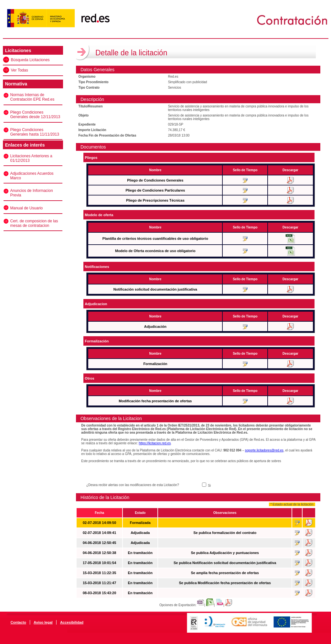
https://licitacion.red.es (155, 443)
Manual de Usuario (27, 208)
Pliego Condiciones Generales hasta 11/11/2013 (35, 132)
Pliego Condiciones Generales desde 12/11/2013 (35, 115)
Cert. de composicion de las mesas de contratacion (34, 223)
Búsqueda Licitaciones (30, 60)
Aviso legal (43, 622)
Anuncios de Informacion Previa (32, 193)
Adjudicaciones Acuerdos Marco (32, 176)
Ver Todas (20, 70)
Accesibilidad (72, 622)
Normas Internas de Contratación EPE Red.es (32, 97)
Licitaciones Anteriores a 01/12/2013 (31, 158)
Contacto (18, 622)
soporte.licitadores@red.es (264, 450)
